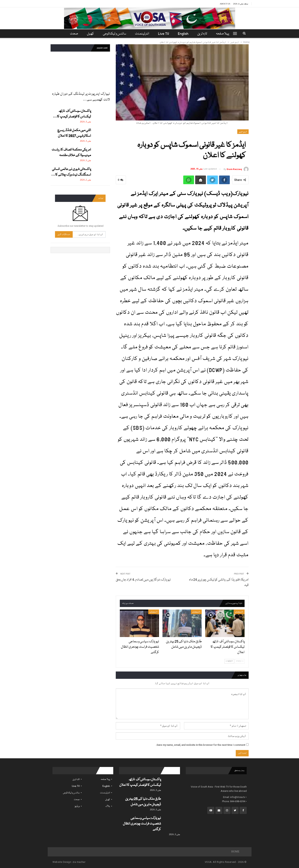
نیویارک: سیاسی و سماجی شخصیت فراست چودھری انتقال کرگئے (142, 824)
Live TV (164, 34)
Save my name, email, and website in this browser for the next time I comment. (200, 745)
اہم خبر (243, 132)
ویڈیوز (77, 806)
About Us (225, 4)
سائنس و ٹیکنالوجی (114, 34)
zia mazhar (79, 862)
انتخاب (239, 612)
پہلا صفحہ (225, 34)
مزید (73, 34)
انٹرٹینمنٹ (142, 34)
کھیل (89, 34)
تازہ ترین (204, 34)
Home (235, 852)
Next (229, 661)
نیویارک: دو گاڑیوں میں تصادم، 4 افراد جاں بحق (143, 580)
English (184, 34)
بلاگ (108, 806)
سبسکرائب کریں (64, 234)
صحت (77, 800)
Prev (240, 661)
